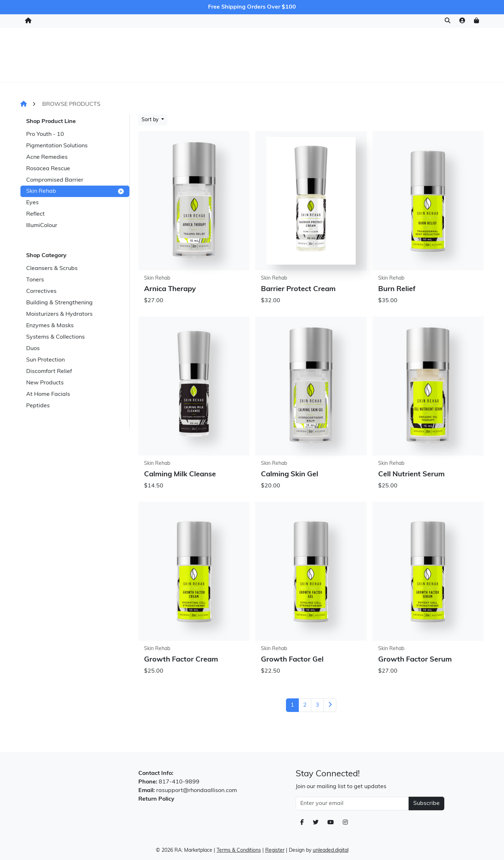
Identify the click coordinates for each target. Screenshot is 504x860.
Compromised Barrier (55, 180)
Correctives (41, 291)
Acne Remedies (47, 157)
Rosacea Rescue (48, 169)
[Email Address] (352, 804)
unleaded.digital (331, 851)
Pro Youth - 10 (45, 134)
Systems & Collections (55, 337)
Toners (35, 280)
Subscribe (426, 804)
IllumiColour (42, 226)
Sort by (151, 120)
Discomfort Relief (49, 372)
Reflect (35, 214)
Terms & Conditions (239, 851)
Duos (33, 349)
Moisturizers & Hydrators (59, 314)
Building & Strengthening (59, 303)
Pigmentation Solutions (57, 146)
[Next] (330, 705)
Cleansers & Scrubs (52, 269)
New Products (45, 383)
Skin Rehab (75, 191)
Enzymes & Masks (50, 326)
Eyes (32, 203)
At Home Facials (48, 394)
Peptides (38, 406)
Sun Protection (45, 360)
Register (275, 851)
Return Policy (156, 799)
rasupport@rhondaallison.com (197, 791)
